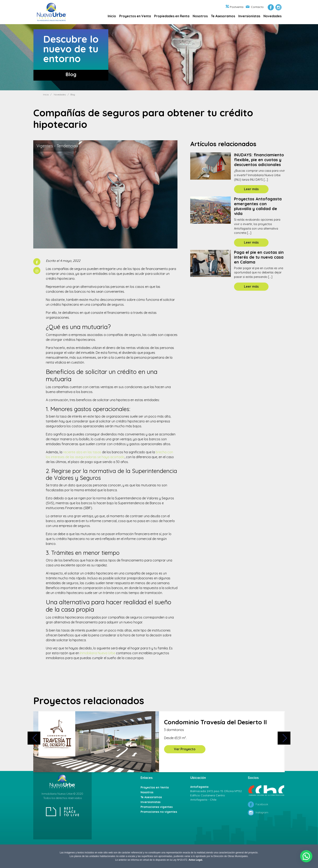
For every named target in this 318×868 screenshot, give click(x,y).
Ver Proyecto (185, 749)
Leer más (251, 189)
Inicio (112, 16)
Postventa (235, 7)
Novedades (272, 16)
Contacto (255, 7)
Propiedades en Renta (172, 16)
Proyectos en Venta (135, 16)
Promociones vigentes (157, 807)
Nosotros (200, 16)
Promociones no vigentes (159, 812)
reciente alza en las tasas (82, 452)
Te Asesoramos (223, 16)
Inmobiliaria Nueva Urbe (98, 653)
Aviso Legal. (196, 860)
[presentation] (33, 741)
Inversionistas (249, 16)
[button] (306, 856)
